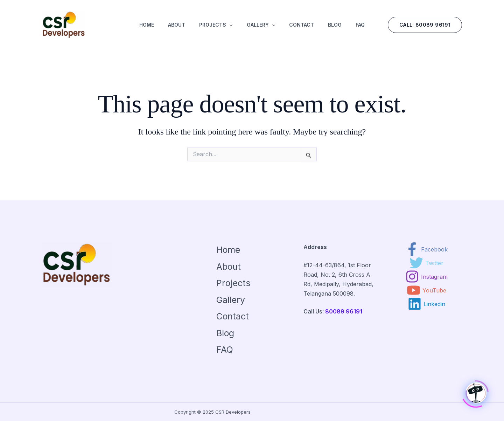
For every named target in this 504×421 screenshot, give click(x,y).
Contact (233, 316)
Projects (233, 283)
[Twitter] (426, 263)
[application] (229, 28)
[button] (425, 25)
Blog (225, 333)
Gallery (231, 300)
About (229, 267)
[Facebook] (426, 249)
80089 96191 (344, 311)
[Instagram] (426, 277)
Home (228, 250)
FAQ (225, 350)
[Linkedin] (426, 304)
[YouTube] (426, 290)
